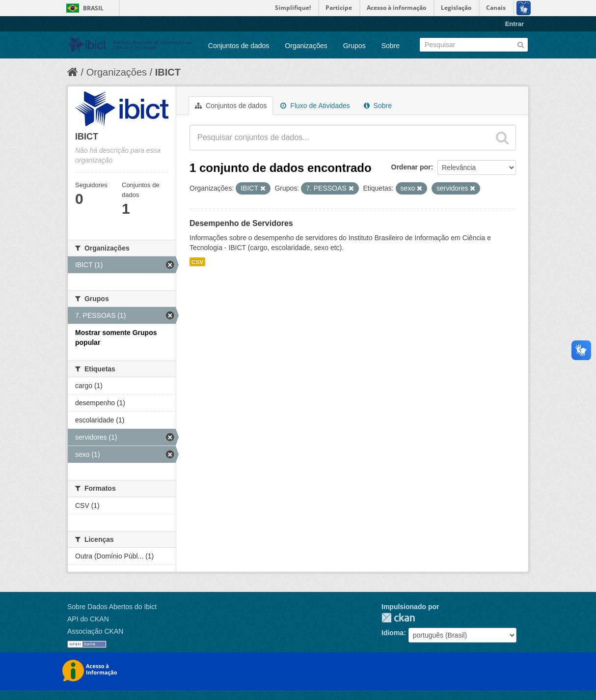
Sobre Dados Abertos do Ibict (112, 607)
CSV (197, 262)
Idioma (393, 633)
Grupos (354, 46)
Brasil (93, 8)
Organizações (306, 46)
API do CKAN (88, 619)
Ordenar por (411, 167)
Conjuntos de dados (239, 46)
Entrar (515, 24)
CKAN (398, 618)
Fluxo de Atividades (315, 106)
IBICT (168, 72)
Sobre (391, 46)
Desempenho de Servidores (241, 223)
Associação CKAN (95, 631)
